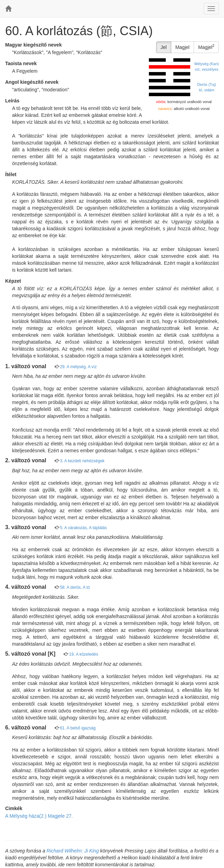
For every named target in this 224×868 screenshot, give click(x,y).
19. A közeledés (84, 654)
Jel (164, 47)
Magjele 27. (60, 816)
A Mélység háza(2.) (26, 816)
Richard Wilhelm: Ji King (73, 851)
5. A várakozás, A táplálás (83, 528)
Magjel (182, 47)
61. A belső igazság (78, 728)
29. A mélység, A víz (78, 367)
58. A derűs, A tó (75, 587)
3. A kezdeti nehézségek (82, 461)
